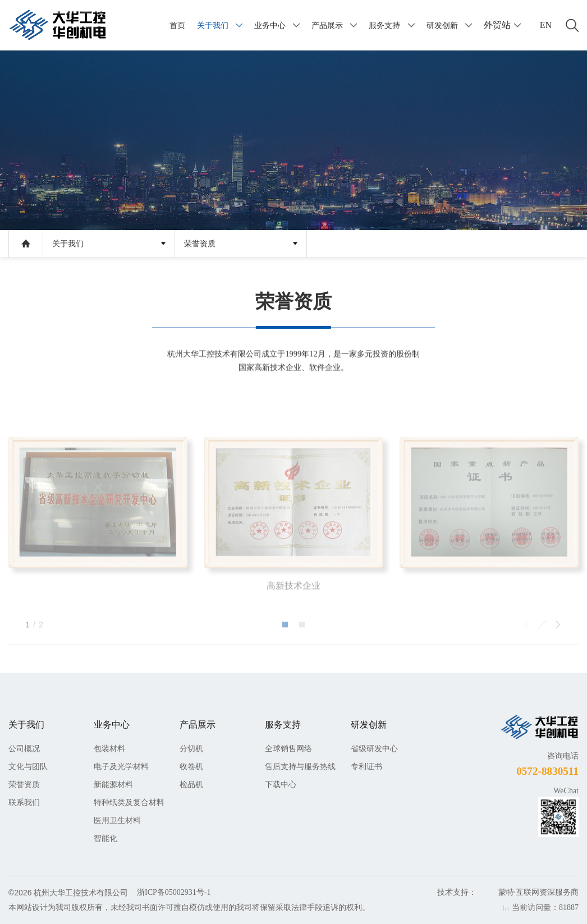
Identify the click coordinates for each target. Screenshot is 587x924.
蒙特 (506, 892)
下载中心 (281, 785)
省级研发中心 (374, 749)
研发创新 (442, 25)
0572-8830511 (547, 771)
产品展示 (327, 25)
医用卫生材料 (117, 820)
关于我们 (213, 25)
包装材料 (109, 749)
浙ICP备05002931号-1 (174, 892)
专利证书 (366, 767)
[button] (285, 650)
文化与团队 (28, 767)
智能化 (106, 838)
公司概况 (24, 749)
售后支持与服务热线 (300, 767)
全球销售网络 (288, 749)
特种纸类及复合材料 (129, 803)
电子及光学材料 (121, 767)
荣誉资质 (200, 244)
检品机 (191, 785)
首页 (177, 25)
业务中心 (270, 25)
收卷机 (191, 767)
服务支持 (384, 25)
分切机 (191, 749)
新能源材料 (113, 785)
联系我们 (24, 803)
